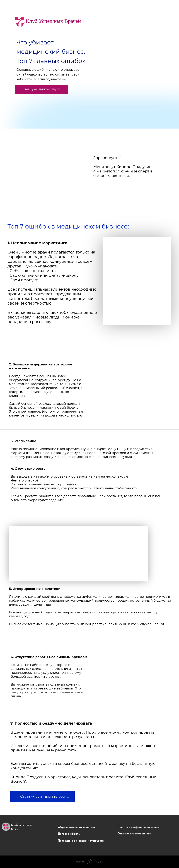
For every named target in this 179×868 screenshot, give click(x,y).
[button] (85, 827)
